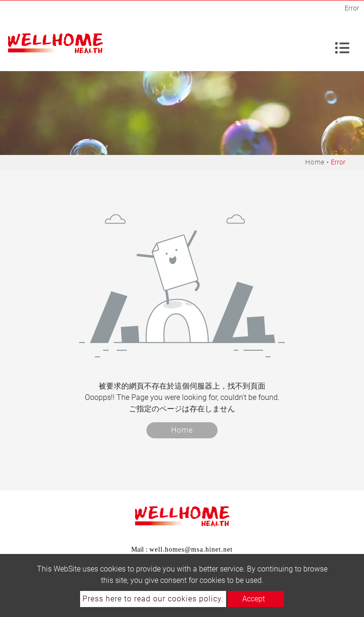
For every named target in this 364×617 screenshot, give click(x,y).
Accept (254, 599)
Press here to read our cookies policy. (153, 599)
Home (315, 162)
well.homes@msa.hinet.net (191, 549)
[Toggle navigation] (342, 44)
